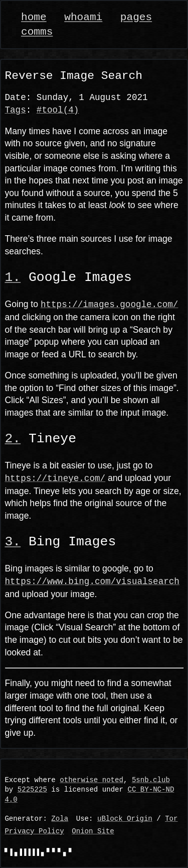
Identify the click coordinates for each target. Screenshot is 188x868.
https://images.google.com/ (109, 304)
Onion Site (93, 832)
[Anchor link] (13, 277)
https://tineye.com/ (55, 478)
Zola (60, 819)
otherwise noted (91, 780)
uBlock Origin (125, 819)
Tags (16, 110)
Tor (171, 819)
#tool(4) (58, 110)
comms (37, 32)
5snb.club (151, 780)
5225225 (32, 790)
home (34, 17)
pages (136, 17)
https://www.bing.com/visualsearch (92, 581)
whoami (83, 17)
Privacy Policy (34, 832)
